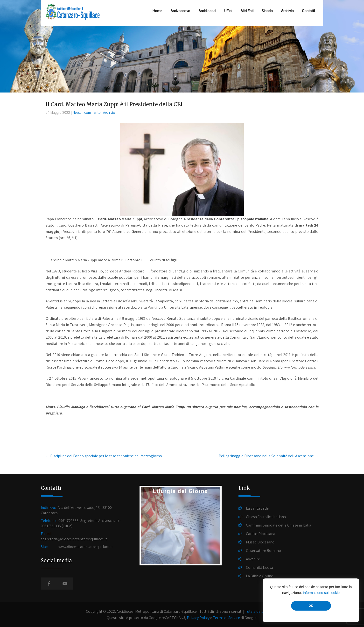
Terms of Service (226, 618)
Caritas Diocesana (261, 534)
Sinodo (267, 11)
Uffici (228, 11)
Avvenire (253, 559)
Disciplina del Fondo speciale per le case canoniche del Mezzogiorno (104, 456)
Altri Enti (247, 11)
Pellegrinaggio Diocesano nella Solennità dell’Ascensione (269, 456)
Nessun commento (87, 112)
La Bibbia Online (259, 576)
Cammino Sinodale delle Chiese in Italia (279, 525)
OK (311, 606)
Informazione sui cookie (321, 593)
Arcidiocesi (207, 11)
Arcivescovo (180, 11)
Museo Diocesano (260, 542)
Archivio (287, 11)
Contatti (308, 11)
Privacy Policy (198, 618)
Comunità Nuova (259, 567)
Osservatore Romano (263, 551)
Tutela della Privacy (261, 611)
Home (157, 11)
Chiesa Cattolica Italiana (266, 517)
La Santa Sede (257, 508)
